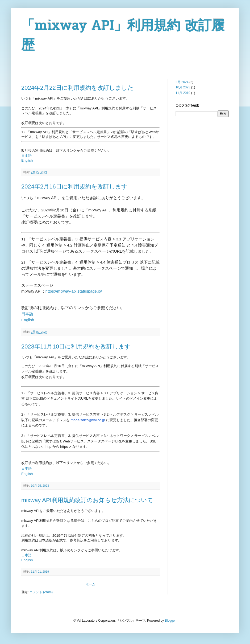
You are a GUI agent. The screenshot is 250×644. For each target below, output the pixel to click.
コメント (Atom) (41, 592)
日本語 (26, 156)
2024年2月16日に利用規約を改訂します (74, 186)
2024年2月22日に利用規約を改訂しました (77, 88)
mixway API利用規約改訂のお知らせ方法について (87, 500)
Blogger (170, 621)
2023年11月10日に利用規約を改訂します (76, 346)
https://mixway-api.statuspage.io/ (74, 291)
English (27, 160)
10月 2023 (183, 87)
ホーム (90, 584)
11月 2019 (183, 93)
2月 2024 (182, 82)
